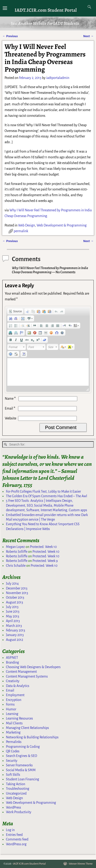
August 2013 (15, 602)
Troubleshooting (18, 789)
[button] (15, 311)
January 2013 (15, 635)
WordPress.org (16, 844)
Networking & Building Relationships (32, 737)
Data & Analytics (18, 686)
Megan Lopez (15, 547)
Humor (11, 709)
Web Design (27, 225)
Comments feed (17, 839)
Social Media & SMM (21, 770)
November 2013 (17, 593)
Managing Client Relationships (27, 728)
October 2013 (15, 597)
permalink (21, 231)
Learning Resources (19, 718)
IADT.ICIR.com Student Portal (46, 10)
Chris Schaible (16, 566)
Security (12, 761)
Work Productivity (19, 812)
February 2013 (16, 630)
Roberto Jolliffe (17, 552)
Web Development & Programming (62, 225)
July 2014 (12, 583)
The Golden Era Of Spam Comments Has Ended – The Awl (47, 496)
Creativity (13, 681)
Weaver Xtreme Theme (81, 864)
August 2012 (15, 640)
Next (88, 36)
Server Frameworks (19, 765)
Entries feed (14, 835)
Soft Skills (13, 775)
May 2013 (13, 616)
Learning (12, 714)
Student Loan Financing (23, 779)
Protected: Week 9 (45, 561)
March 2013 (14, 626)
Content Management (21, 672)
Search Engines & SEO (21, 756)
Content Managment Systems (27, 676)
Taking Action (16, 784)
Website (11, 418)
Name (11, 399)
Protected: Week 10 (43, 547)
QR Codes (13, 751)
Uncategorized (16, 793)
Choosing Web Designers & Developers (33, 667)
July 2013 (12, 607)
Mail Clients (14, 723)
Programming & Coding (23, 747)
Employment (15, 695)
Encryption (14, 700)
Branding (12, 662)
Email (11, 408)
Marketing (13, 732)
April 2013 (13, 621)
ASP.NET (12, 658)
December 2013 (17, 588)
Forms (10, 704)
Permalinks (14, 742)
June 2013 (13, 611)
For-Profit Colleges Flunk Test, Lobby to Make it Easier (43, 491)
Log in (10, 830)
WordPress (13, 807)
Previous (10, 36)
